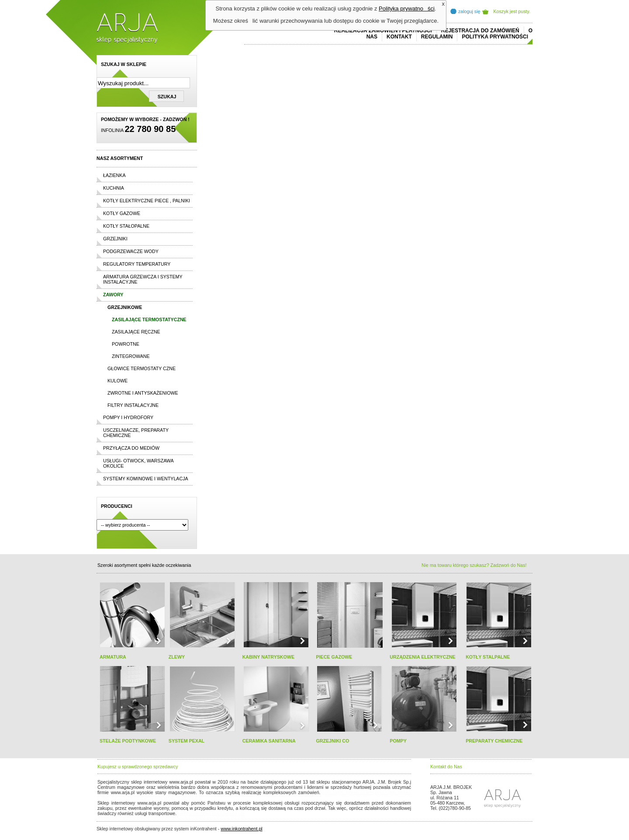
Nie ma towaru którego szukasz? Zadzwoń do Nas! (474, 565)
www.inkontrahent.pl (241, 829)
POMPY (398, 741)
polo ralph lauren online (348, 792)
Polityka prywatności (495, 37)
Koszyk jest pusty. (512, 11)
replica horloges (194, 813)
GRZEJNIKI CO (332, 741)
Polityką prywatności (407, 9)
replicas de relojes (183, 798)
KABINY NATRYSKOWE (268, 657)
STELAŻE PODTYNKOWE (128, 741)
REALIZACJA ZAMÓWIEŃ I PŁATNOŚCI (383, 31)
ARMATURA (113, 657)
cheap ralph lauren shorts (136, 798)
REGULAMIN (437, 37)
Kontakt (399, 37)
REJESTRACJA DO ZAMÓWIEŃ (480, 31)
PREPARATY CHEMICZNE (494, 741)
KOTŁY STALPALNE (488, 657)
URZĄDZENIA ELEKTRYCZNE (422, 657)
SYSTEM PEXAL (187, 741)
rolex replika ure (228, 813)
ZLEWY (177, 657)
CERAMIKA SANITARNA (269, 741)
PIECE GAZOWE (334, 657)
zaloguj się (469, 11)
